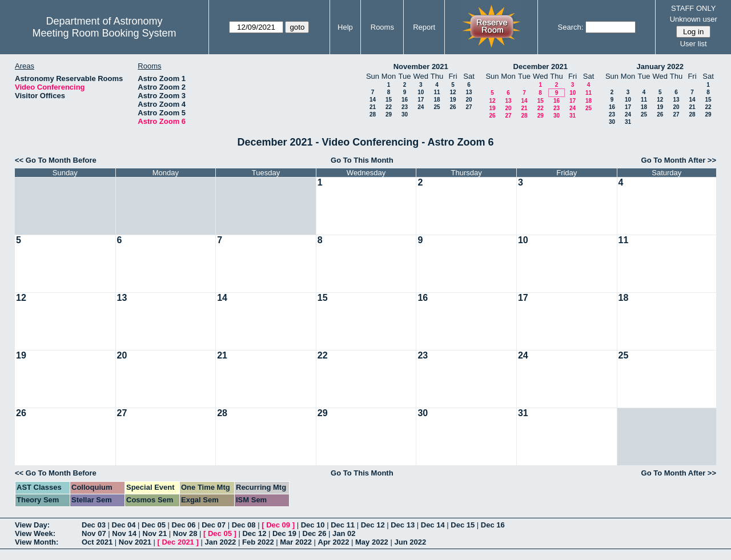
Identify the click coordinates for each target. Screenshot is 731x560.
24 (421, 107)
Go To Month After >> (679, 160)
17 (421, 100)
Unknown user (694, 19)
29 (389, 114)
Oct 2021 (97, 542)
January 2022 (660, 67)
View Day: (32, 525)
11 (437, 92)
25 (437, 107)
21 (373, 107)
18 (437, 100)
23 (405, 107)
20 (469, 100)
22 (389, 107)
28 (373, 114)
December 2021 (541, 67)
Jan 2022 (220, 542)
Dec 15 (463, 525)
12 (453, 92)
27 (469, 107)
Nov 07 (94, 533)
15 (389, 100)
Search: (571, 27)
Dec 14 (433, 525)
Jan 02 (344, 533)
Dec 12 (373, 525)
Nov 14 (124, 533)
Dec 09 (278, 525)
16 (405, 100)
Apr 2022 (334, 542)
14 (373, 100)
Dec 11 (343, 525)
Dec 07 (214, 525)
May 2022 (372, 542)
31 (573, 116)
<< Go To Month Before (56, 160)
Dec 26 (315, 533)
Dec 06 (184, 525)
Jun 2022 (410, 542)
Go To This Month (362, 160)
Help (345, 27)
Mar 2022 (296, 542)
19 (453, 100)
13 (469, 92)
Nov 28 (185, 533)
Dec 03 (94, 525)
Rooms (382, 27)
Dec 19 (284, 533)
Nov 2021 (135, 542)
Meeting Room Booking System (104, 33)
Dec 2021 (178, 542)
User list (694, 44)
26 (453, 107)
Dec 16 (493, 525)
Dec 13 (403, 525)
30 (405, 114)
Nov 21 (155, 533)
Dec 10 (313, 525)
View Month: (37, 542)
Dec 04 (124, 525)
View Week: (35, 533)
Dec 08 (244, 525)
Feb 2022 (258, 542)
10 (421, 92)
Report (424, 27)
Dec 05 (154, 525)
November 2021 (421, 67)
